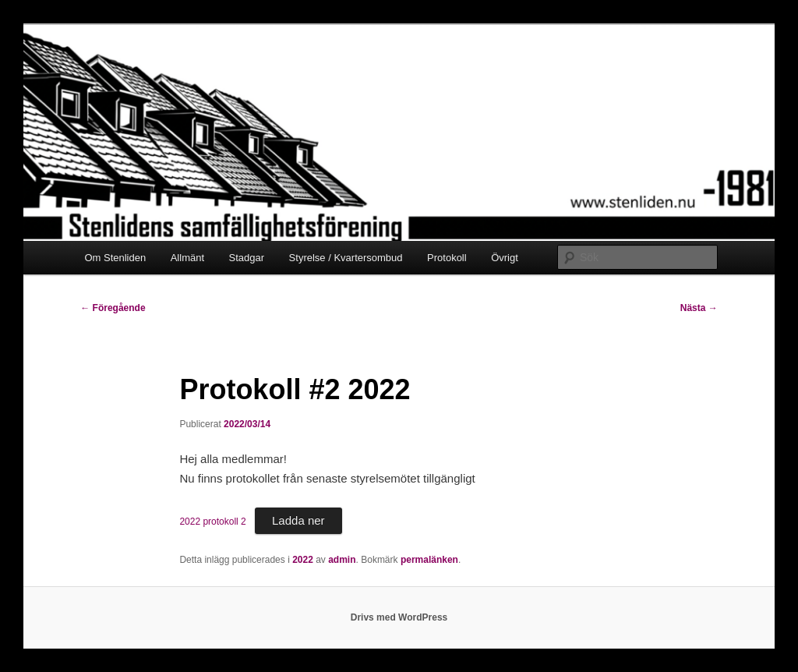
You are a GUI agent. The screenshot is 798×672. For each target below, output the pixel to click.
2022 (303, 560)
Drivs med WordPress (399, 617)
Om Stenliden (115, 258)
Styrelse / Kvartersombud (346, 258)
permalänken (429, 560)
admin (342, 560)
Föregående (113, 308)
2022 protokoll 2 (212, 522)
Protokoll (447, 258)
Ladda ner (298, 520)
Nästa (699, 308)
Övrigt (505, 258)
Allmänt (187, 258)
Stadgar (247, 258)
